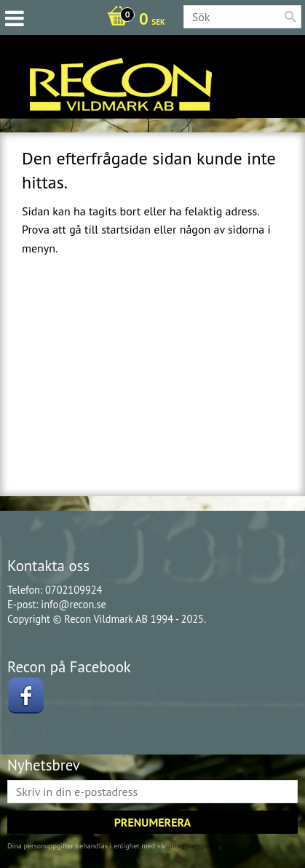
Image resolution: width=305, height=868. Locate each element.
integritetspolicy (194, 846)
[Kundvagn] (132, 20)
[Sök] (290, 17)
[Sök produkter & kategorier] (242, 17)
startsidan (126, 229)
